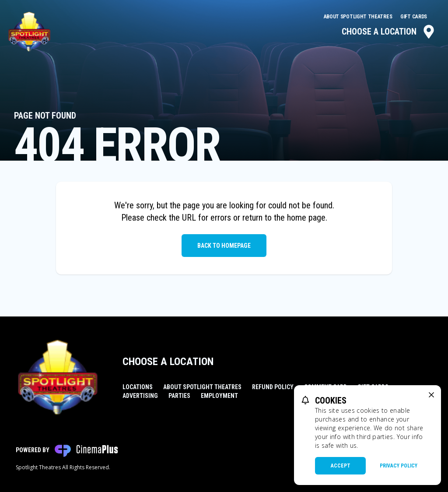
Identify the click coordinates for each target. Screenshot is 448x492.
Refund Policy (273, 387)
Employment (219, 396)
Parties (179, 396)
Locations (138, 387)
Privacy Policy (399, 466)
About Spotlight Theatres (359, 17)
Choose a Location (389, 32)
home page (306, 218)
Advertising (140, 396)
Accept (341, 466)
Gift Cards (414, 17)
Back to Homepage (224, 246)
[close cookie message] (431, 395)
